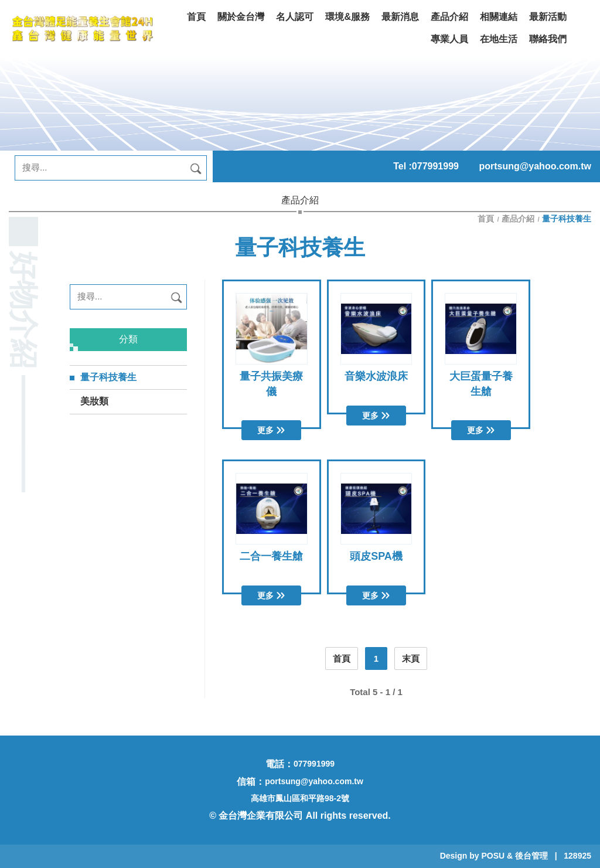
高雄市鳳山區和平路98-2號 (300, 798)
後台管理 (531, 856)
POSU (493, 856)
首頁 (487, 219)
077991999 (435, 166)
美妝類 (94, 401)
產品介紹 (518, 219)
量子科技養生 (108, 377)
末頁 (411, 658)
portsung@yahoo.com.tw (535, 166)
